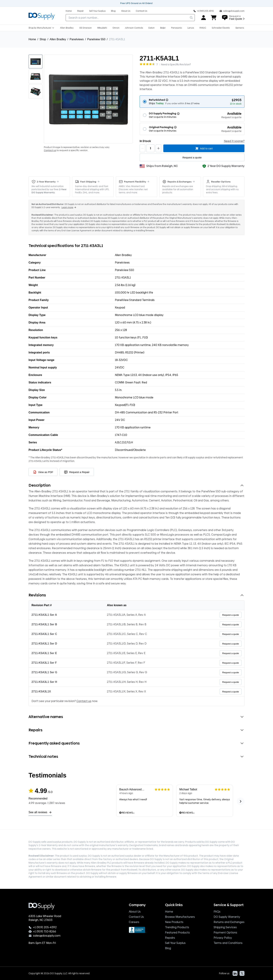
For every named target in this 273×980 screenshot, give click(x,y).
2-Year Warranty (46, 182)
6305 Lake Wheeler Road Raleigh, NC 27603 (45, 918)
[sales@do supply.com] (232, 11)
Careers (134, 922)
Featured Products (177, 933)
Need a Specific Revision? (176, 64)
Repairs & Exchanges (180, 182)
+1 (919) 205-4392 (45, 927)
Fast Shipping (88, 182)
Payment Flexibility (135, 182)
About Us (135, 912)
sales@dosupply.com (47, 936)
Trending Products (177, 927)
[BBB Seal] (138, 930)
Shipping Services (225, 927)
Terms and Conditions (228, 943)
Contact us (50, 150)
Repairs (170, 938)
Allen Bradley (58, 39)
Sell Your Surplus (175, 943)
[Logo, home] (42, 16)
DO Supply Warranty (227, 917)
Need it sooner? (234, 141)
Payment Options (225, 933)
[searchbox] (130, 18)
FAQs (217, 912)
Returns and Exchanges (229, 922)
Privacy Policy (223, 938)
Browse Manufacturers (180, 917)
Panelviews (77, 39)
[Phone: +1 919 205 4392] (204, 11)
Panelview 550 (96, 39)
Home (32, 39)
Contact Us (136, 917)
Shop (43, 39)
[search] (191, 18)
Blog (168, 948)
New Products (174, 922)
